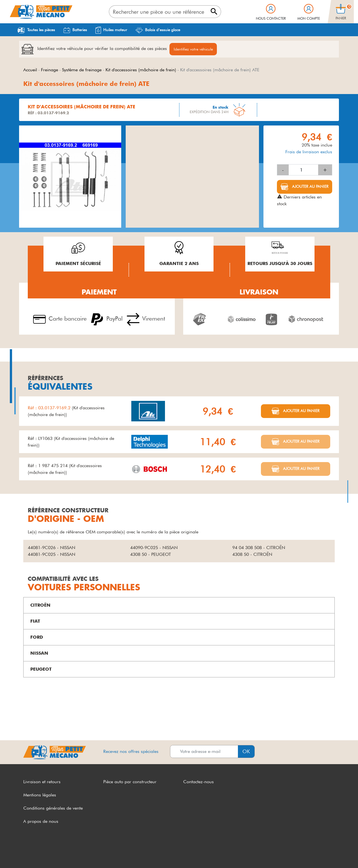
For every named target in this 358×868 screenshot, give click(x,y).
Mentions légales (40, 796)
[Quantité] (303, 171)
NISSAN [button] (39, 654)
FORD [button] (37, 638)
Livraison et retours (42, 783)
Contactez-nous (198, 783)
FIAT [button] (35, 622)
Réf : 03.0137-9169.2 (50, 408)
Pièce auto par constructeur (130, 783)
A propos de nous (41, 822)
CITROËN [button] (40, 606)
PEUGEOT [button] (41, 670)
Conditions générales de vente (53, 809)
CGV (28, 853)
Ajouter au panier (310, 187)
